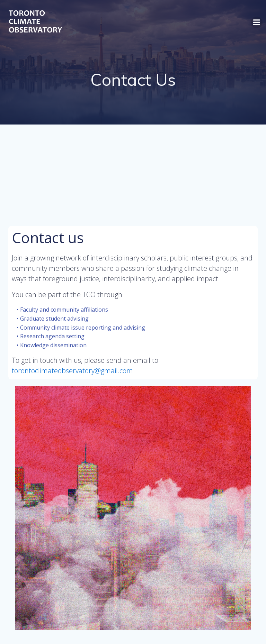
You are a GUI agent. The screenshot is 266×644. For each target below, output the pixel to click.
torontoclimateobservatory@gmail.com (73, 371)
